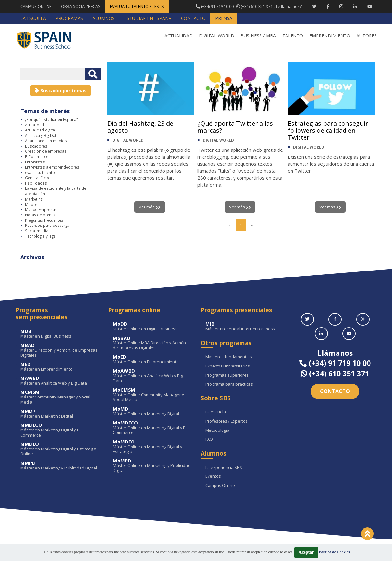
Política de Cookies (334, 552)
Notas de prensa (40, 215)
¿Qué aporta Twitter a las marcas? (235, 127)
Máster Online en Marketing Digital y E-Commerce (152, 428)
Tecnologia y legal (41, 236)
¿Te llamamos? (249, 6)
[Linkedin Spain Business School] (355, 6)
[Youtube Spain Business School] (370, 6)
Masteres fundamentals (229, 357)
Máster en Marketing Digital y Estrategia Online (59, 449)
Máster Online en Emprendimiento (152, 359)
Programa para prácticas (229, 384)
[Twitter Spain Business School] (314, 6)
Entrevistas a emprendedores (52, 167)
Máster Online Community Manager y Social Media (152, 395)
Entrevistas (35, 162)
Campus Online (220, 486)
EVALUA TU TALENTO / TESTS (137, 6)
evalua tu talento (40, 172)
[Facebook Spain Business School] (328, 6)
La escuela (216, 412)
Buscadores (36, 146)
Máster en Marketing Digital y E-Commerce (59, 430)
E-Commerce (37, 156)
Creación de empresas (46, 151)
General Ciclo (37, 178)
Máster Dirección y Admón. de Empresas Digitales (59, 350)
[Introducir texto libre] (52, 74)
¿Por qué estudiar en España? (51, 119)
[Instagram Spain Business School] (341, 6)
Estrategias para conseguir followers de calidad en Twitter (328, 130)
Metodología (217, 430)
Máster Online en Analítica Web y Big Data (152, 376)
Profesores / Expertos (227, 421)
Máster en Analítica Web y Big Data (59, 381)
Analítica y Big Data (42, 135)
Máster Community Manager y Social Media (59, 397)
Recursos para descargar (48, 225)
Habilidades (36, 183)
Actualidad (35, 125)
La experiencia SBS (224, 468)
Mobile (31, 204)
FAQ (209, 439)
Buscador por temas (61, 90)
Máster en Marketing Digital (59, 414)
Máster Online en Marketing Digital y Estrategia (152, 447)
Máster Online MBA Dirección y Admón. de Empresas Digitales (152, 343)
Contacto (335, 391)
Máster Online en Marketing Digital (152, 411)
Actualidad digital (40, 130)
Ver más (150, 207)
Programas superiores (227, 375)
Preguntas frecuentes (44, 220)
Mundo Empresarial (43, 209)
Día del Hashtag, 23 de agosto (140, 127)
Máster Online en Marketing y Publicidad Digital (152, 466)
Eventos (213, 476)
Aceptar (306, 552)
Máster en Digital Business (59, 334)
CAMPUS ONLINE (36, 6)
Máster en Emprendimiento (59, 367)
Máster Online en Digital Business (152, 326)
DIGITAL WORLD (128, 140)
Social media (37, 231)
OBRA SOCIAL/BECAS (81, 6)
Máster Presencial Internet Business (244, 326)
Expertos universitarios (228, 366)
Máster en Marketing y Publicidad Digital (59, 465)
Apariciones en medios (46, 141)
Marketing (34, 199)
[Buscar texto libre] (93, 74)
